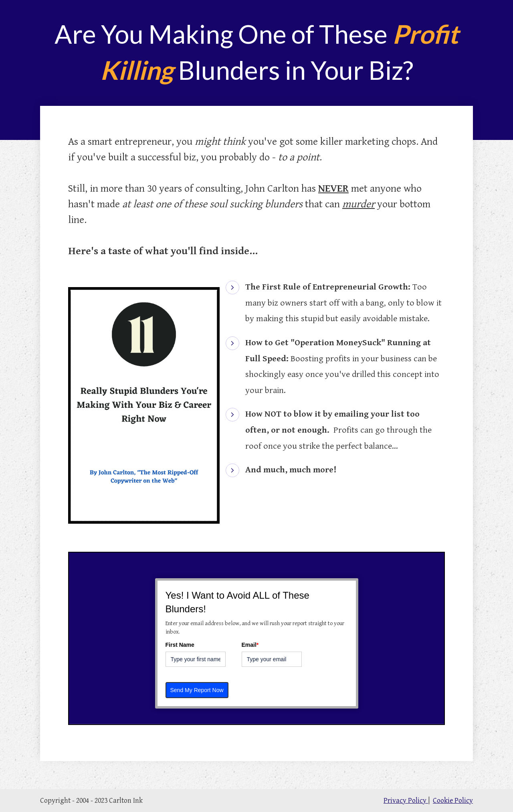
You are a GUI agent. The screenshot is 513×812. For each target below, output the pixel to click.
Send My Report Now (197, 690)
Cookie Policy (453, 801)
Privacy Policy (406, 801)
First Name (180, 645)
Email (250, 645)
